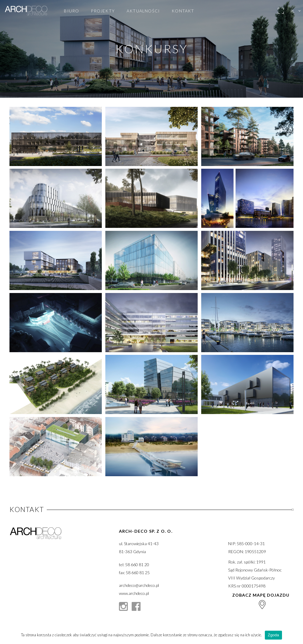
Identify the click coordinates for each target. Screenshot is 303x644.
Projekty (103, 11)
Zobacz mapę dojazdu (261, 601)
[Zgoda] (296, 635)
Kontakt (183, 11)
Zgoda (273, 635)
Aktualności (143, 11)
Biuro (71, 11)
